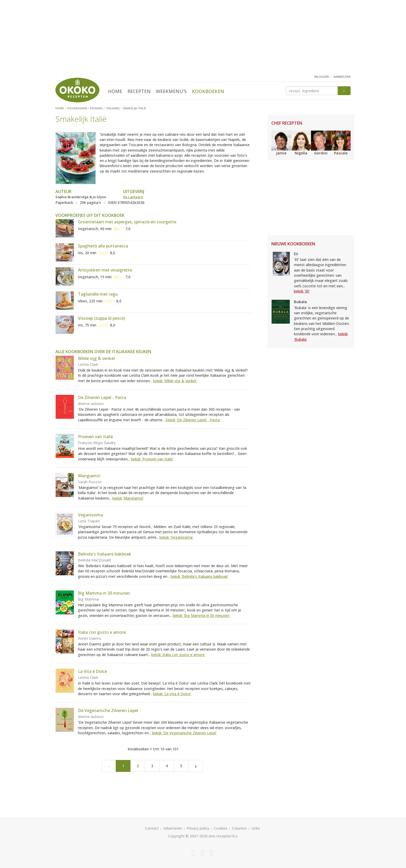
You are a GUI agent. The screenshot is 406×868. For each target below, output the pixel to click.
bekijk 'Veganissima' (176, 537)
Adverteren (173, 828)
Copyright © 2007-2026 (188, 836)
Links (256, 828)
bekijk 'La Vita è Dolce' (172, 694)
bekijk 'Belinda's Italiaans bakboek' (200, 576)
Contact (152, 828)
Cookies (221, 828)
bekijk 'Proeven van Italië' (152, 459)
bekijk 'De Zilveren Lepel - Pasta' (193, 420)
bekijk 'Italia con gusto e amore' (178, 655)
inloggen (322, 77)
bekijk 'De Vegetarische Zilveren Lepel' (184, 733)
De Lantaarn (133, 197)
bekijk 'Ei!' (302, 291)
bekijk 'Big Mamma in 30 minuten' (201, 616)
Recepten (139, 91)
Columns (239, 828)
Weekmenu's (171, 91)
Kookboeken (208, 91)
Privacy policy (198, 828)
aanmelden (342, 77)
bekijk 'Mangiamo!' (128, 498)
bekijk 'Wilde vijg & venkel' (175, 381)
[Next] (196, 766)
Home (115, 91)
